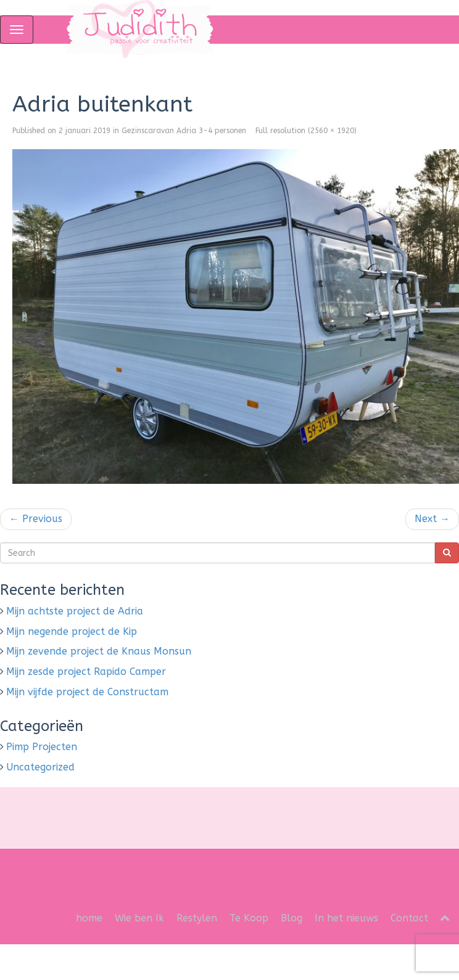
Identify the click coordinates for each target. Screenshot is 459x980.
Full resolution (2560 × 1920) (306, 131)
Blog (292, 918)
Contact (409, 918)
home (89, 918)
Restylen (197, 918)
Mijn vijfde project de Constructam (87, 692)
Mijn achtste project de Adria (75, 611)
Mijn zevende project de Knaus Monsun (99, 651)
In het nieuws (346, 918)
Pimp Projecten (42, 747)
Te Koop (249, 918)
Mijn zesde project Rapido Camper (86, 672)
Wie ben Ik (139, 918)
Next (432, 519)
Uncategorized (40, 767)
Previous (36, 519)
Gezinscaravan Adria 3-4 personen (184, 131)
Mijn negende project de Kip (72, 631)
